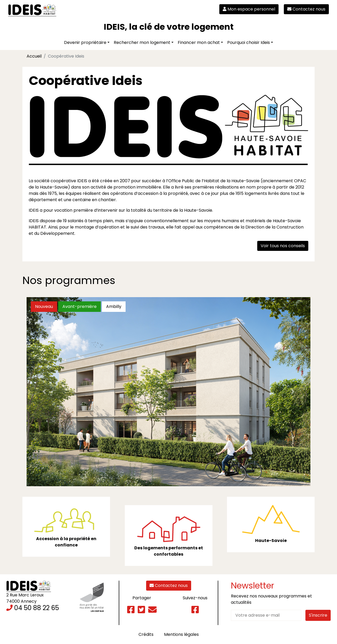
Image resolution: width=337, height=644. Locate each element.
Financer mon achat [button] (199, 42)
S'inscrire (318, 615)
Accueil (34, 56)
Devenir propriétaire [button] (85, 42)
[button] (44, 392)
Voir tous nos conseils (283, 246)
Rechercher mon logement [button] (142, 42)
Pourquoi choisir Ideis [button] (249, 42)
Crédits (146, 634)
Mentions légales (181, 634)
